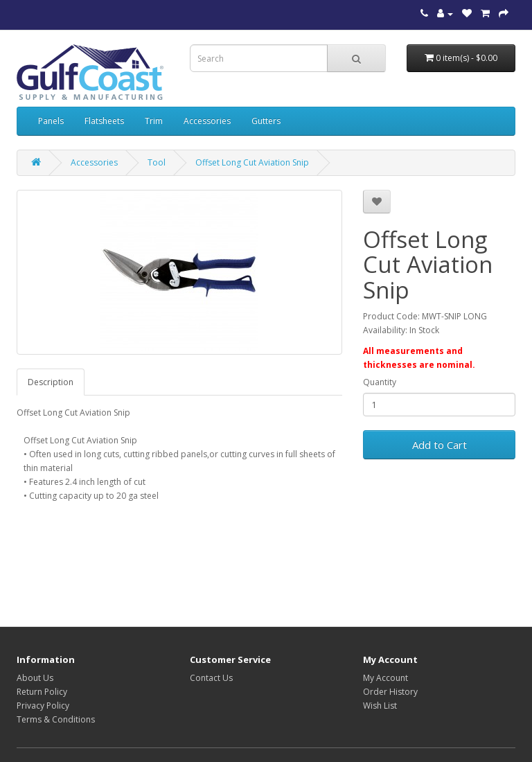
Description (51, 382)
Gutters (266, 121)
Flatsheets (104, 121)
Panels (51, 121)
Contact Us (211, 678)
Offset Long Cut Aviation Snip (252, 162)
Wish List (380, 706)
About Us (35, 678)
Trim (154, 121)
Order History (390, 692)
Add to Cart (440, 445)
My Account (385, 678)
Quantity (380, 382)
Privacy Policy (43, 706)
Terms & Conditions (56, 719)
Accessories (207, 121)
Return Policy (42, 692)
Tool (157, 162)
